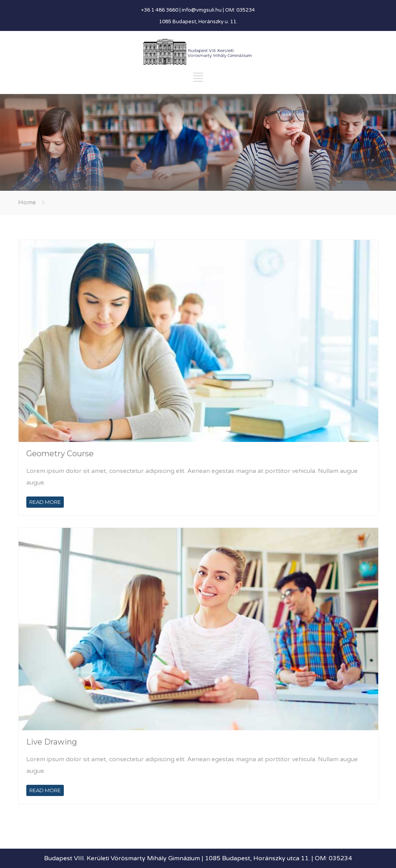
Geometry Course (60, 454)
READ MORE (45, 502)
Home (27, 202)
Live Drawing (52, 742)
